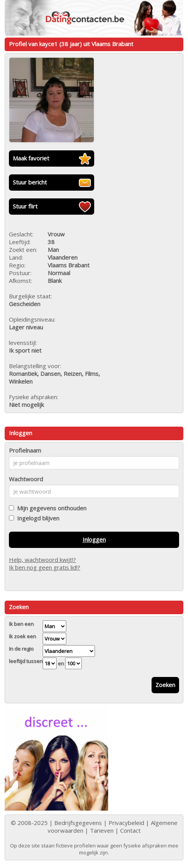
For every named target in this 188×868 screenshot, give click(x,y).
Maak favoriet (31, 158)
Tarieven (102, 830)
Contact (130, 830)
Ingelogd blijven (37, 518)
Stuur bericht (30, 182)
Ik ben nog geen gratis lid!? (45, 567)
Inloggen (94, 539)
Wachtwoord (26, 479)
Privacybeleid (126, 823)
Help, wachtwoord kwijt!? (42, 560)
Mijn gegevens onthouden (50, 508)
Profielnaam (25, 450)
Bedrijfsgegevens (78, 823)
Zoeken (165, 685)
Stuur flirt (25, 206)
